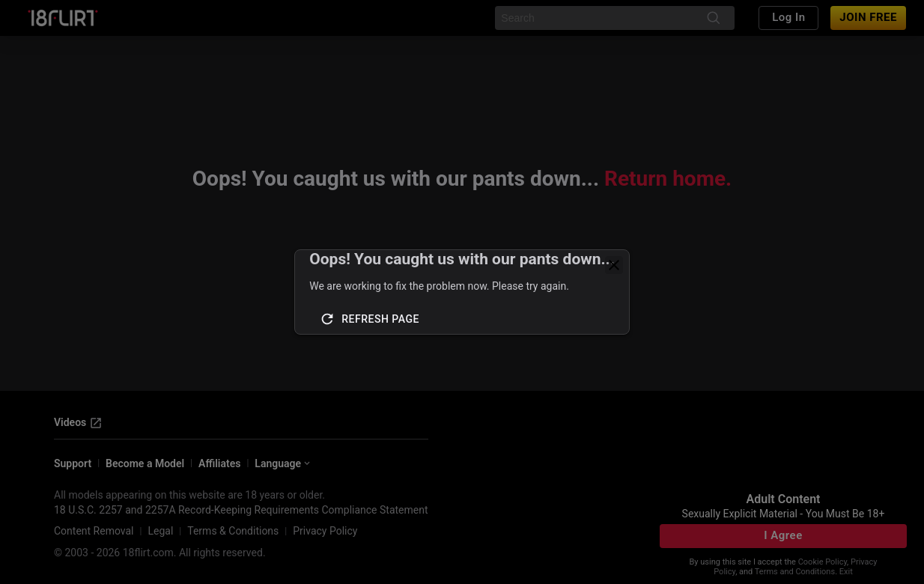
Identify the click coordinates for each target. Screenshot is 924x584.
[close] (614, 265)
